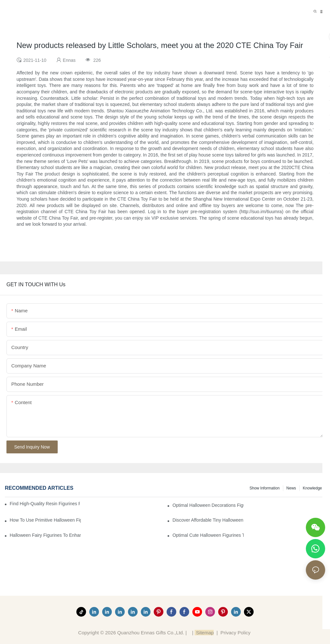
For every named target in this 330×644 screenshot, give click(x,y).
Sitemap (204, 633)
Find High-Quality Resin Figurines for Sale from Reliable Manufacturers (45, 504)
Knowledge (312, 488)
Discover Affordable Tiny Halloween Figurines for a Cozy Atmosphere (208, 520)
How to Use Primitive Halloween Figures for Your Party (45, 520)
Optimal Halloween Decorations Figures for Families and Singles (208, 505)
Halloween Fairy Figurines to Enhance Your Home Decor (45, 535)
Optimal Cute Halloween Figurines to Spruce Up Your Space (208, 535)
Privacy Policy (235, 633)
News (291, 488)
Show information (264, 488)
